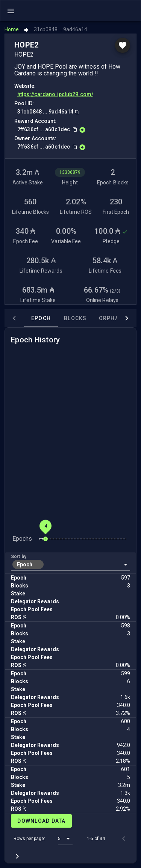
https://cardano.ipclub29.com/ (55, 94)
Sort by (19, 557)
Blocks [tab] (75, 318)
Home (12, 29)
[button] (70, 564)
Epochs (22, 539)
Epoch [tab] (41, 318)
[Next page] (17, 856)
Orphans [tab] (113, 318)
